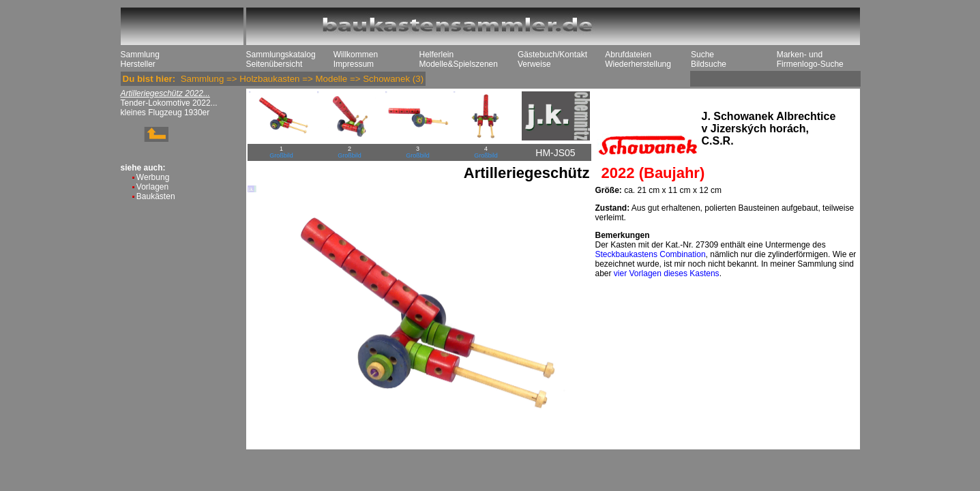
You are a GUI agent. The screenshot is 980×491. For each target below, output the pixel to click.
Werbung (153, 177)
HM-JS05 (555, 153)
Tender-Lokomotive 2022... (169, 103)
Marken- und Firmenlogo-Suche (810, 59)
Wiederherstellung (638, 64)
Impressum (354, 64)
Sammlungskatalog (281, 55)
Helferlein (437, 55)
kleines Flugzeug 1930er (165, 113)
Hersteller (138, 64)
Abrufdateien (628, 55)
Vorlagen (152, 187)
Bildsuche (709, 64)
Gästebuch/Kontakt (552, 55)
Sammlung (140, 55)
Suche (702, 55)
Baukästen (156, 196)
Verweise (534, 64)
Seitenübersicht (274, 64)
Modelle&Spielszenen (459, 64)
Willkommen (356, 55)
